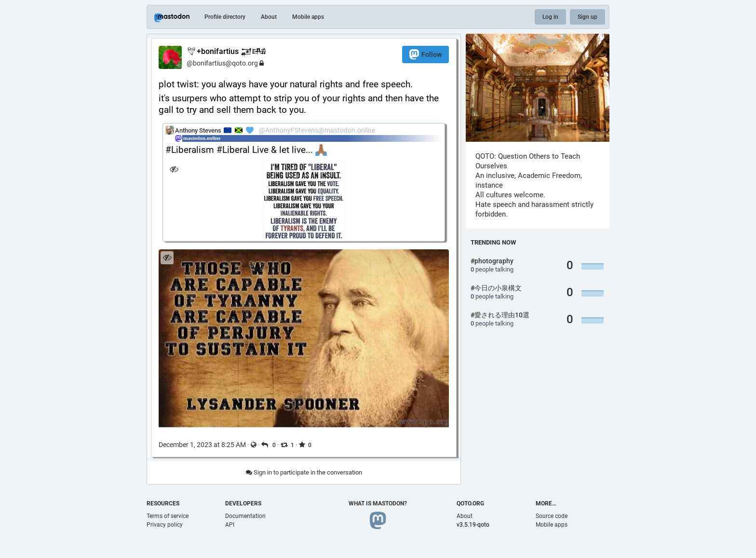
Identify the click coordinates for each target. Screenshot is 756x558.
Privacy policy (165, 525)
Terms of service (168, 516)
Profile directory (225, 17)
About (269, 17)
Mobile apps (308, 17)
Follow (425, 54)
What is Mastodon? (378, 504)
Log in (550, 17)
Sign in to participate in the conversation (304, 472)
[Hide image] (174, 169)
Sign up (587, 17)
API (230, 525)
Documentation (245, 516)
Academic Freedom (549, 176)
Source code (552, 516)
